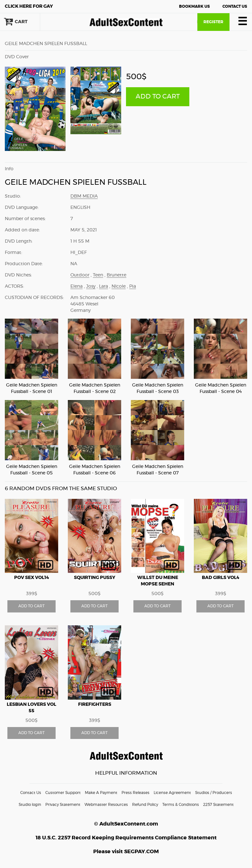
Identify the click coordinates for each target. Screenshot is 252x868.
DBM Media (84, 196)
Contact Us (235, 6)
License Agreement (172, 793)
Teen (98, 275)
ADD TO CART (158, 97)
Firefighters (95, 705)
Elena (76, 286)
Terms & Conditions (181, 805)
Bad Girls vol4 (221, 578)
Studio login (30, 805)
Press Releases (135, 793)
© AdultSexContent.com (126, 824)
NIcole (119, 286)
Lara (104, 286)
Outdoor (80, 275)
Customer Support (63, 793)
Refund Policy (145, 805)
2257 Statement (218, 805)
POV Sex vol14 (32, 578)
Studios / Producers (214, 793)
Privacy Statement (63, 805)
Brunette (117, 275)
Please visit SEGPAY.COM (126, 852)
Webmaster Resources (106, 805)
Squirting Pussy (95, 578)
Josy (91, 286)
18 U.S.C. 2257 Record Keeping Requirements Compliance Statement (126, 838)
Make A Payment (101, 793)
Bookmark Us (194, 6)
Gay (29, 6)
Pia (133, 286)
